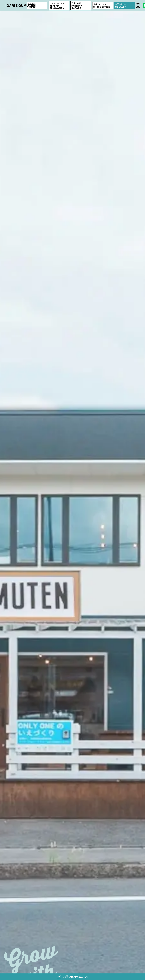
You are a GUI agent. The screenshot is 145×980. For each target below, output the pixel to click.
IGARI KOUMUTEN (21, 6)
